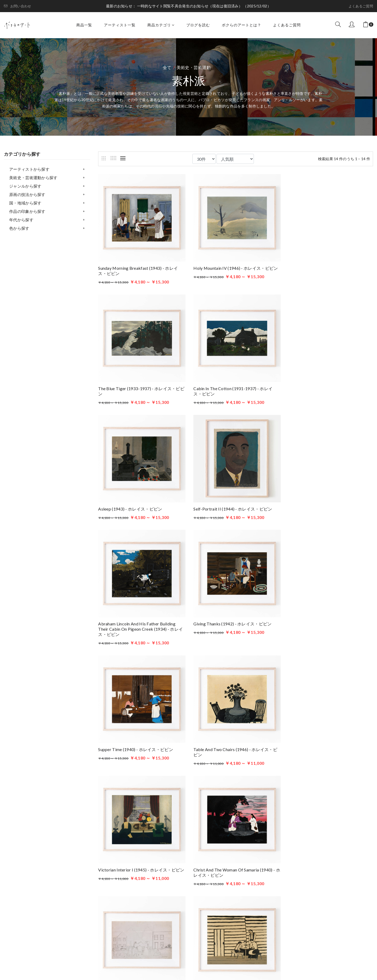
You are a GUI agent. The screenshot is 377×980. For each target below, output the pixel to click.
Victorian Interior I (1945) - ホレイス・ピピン (236, 631)
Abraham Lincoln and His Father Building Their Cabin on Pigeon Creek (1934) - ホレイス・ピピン (140, 511)
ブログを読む (198, 25)
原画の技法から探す (27, 194)
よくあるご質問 (361, 6)
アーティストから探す (29, 169)
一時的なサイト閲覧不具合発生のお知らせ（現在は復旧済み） (190, 6)
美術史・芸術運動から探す (33, 178)
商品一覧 (84, 25)
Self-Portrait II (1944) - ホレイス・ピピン (326, 387)
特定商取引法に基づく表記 (257, 913)
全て (167, 67)
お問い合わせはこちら (143, 911)
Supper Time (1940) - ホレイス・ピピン (324, 506)
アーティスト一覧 (120, 25)
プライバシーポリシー (252, 905)
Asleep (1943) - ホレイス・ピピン (225, 387)
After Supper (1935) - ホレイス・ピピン (136, 750)
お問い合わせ (17, 6)
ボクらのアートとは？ (242, 25)
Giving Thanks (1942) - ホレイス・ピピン (232, 506)
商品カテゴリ (161, 25)
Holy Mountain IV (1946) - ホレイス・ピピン (235, 267)
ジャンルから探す (25, 186)
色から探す (19, 228)
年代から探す (21, 220)
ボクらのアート (58, 864)
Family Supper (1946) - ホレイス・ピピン (231, 750)
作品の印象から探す (27, 211)
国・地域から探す (25, 203)
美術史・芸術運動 (194, 67)
